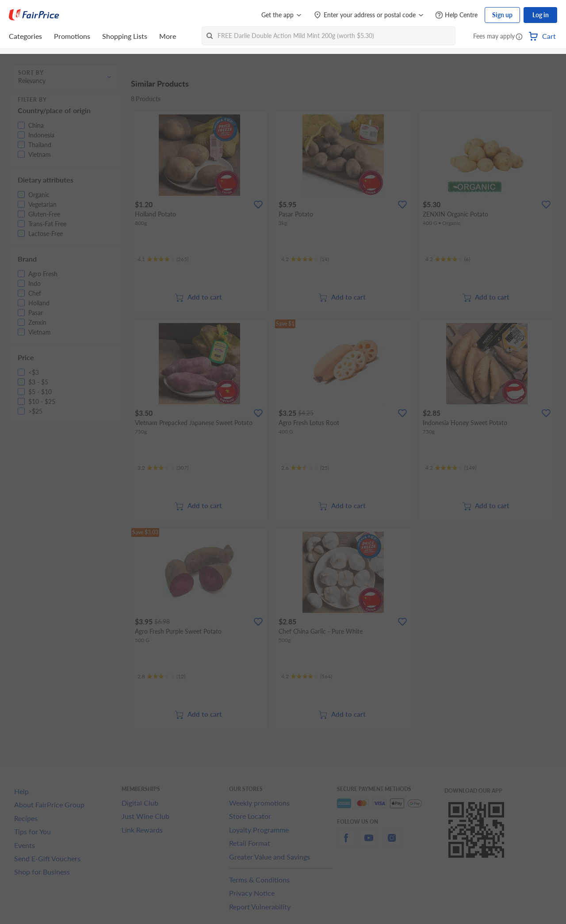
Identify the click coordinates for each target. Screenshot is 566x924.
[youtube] (369, 843)
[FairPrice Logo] (34, 15)
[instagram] (392, 843)
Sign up (502, 15)
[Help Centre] (456, 15)
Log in (541, 15)
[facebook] (346, 843)
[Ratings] (163, 259)
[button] (519, 37)
